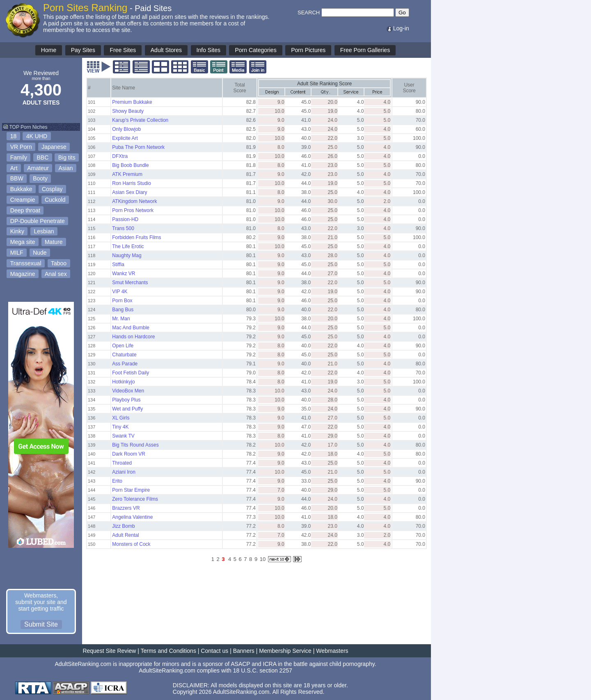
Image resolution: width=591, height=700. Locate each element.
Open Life (123, 346)
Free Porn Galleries (365, 50)
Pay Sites (83, 50)
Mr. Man (121, 319)
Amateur (38, 168)
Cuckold (55, 200)
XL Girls (121, 418)
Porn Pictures (308, 50)
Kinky (17, 231)
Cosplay (52, 189)
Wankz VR (124, 274)
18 (14, 136)
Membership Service (285, 651)
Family (19, 157)
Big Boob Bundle (130, 165)
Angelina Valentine (132, 517)
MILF (17, 253)
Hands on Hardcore (133, 337)
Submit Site (41, 624)
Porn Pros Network (133, 210)
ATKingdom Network (134, 201)
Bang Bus (123, 310)
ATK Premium (127, 174)
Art (14, 168)
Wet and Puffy (127, 409)
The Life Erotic (128, 246)
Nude (40, 253)
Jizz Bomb (123, 526)
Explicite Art (125, 138)
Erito (117, 481)
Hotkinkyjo (123, 382)
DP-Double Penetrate (38, 221)
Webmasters (332, 651)
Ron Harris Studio (132, 183)
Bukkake (21, 189)
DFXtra (120, 156)
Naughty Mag (127, 255)
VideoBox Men (128, 391)
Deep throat (25, 210)
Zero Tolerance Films (135, 499)
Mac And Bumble (131, 328)
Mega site (23, 242)
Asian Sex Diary (129, 192)
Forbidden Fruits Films (136, 237)
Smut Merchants (130, 283)
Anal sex (56, 274)
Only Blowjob (126, 129)
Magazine (23, 274)
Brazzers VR (126, 508)
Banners (244, 651)
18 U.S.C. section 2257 (263, 670)
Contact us (214, 651)
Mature (54, 242)
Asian (66, 168)
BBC (42, 157)
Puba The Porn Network (138, 147)
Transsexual (26, 263)
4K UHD (37, 136)
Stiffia (118, 264)
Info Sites (208, 50)
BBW (17, 178)
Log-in (397, 28)
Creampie (23, 200)
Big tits (67, 157)
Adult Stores (166, 50)
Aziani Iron (124, 472)
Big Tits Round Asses (135, 445)
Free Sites (123, 50)
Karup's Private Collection (140, 120)
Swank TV (123, 436)
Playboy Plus (126, 400)
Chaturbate (124, 355)
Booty (40, 178)
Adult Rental (125, 535)
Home (49, 50)
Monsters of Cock (131, 544)
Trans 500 (123, 228)
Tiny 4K (120, 427)
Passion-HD (125, 219)
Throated (122, 463)
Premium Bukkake (132, 102)
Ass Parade (125, 364)
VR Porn (21, 147)
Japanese (54, 147)
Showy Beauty (128, 111)
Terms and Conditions (168, 651)
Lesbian (44, 231)
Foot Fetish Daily (131, 373)
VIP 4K (120, 292)
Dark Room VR (129, 454)
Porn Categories (255, 50)
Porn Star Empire (131, 490)
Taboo (59, 263)
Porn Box (122, 301)
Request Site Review (109, 651)
